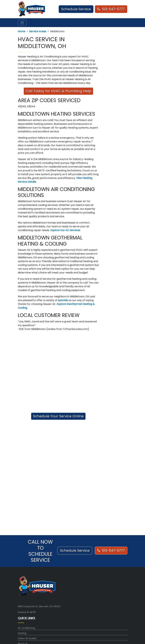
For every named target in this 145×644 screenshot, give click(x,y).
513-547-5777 (111, 9)
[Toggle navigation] (22, 23)
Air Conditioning (26, 628)
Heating (22, 633)
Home (21, 31)
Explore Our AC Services (65, 230)
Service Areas (38, 31)
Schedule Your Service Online (58, 416)
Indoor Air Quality (27, 638)
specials (63, 300)
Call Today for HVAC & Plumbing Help (58, 91)
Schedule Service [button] (76, 9)
